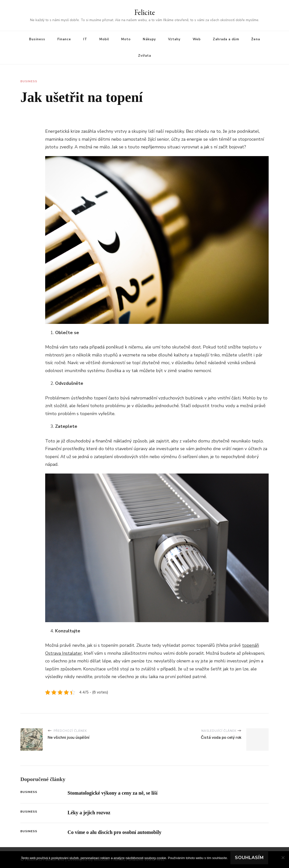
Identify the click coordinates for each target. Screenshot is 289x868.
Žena (256, 39)
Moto (126, 39)
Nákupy (149, 39)
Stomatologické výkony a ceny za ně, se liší (112, 793)
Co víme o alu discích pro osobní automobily (114, 832)
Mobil (104, 39)
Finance (64, 39)
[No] (283, 858)
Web (197, 39)
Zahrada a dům (226, 39)
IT (85, 39)
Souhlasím (249, 858)
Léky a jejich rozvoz (89, 813)
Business (37, 39)
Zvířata (144, 56)
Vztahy (174, 39)
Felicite (145, 12)
